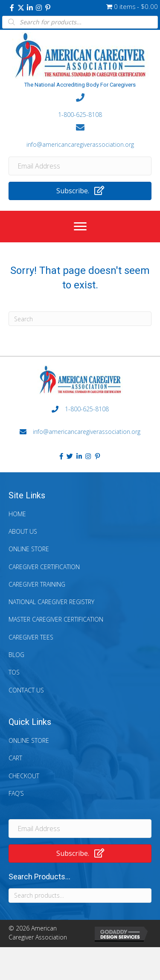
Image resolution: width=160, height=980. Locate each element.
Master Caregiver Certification (56, 619)
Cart (15, 758)
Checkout (24, 776)
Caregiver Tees (31, 637)
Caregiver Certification (44, 567)
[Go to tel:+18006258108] (80, 106)
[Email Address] (80, 166)
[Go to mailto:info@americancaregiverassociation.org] (80, 136)
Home (17, 514)
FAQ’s (16, 793)
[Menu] (80, 227)
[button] (12, 8)
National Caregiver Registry (51, 602)
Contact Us (26, 690)
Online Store (29, 549)
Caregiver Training (37, 584)
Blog (16, 655)
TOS (14, 672)
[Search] (80, 319)
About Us (23, 531)
